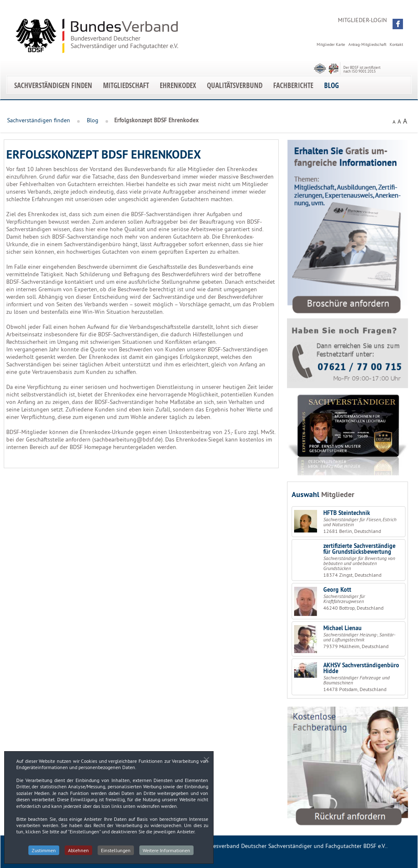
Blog (331, 85)
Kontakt (396, 44)
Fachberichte (293, 85)
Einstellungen (116, 852)
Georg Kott (337, 590)
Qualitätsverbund (235, 85)
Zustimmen (44, 852)
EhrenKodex (178, 85)
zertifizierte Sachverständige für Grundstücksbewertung (359, 549)
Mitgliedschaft (126, 85)
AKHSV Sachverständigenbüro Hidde (361, 668)
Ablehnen (78, 852)
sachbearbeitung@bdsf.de (127, 439)
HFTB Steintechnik (347, 513)
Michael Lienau (342, 628)
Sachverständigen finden (53, 85)
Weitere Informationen (166, 852)
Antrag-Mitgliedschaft (367, 44)
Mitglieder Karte (331, 44)
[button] (398, 24)
